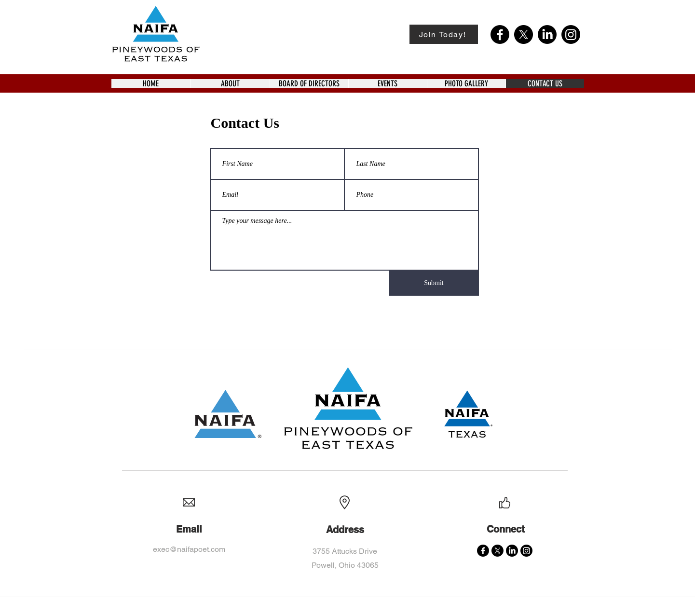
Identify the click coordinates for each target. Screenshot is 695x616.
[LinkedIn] (547, 34)
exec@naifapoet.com (189, 549)
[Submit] (434, 283)
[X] (524, 34)
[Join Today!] (444, 34)
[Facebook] (500, 34)
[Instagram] (571, 34)
